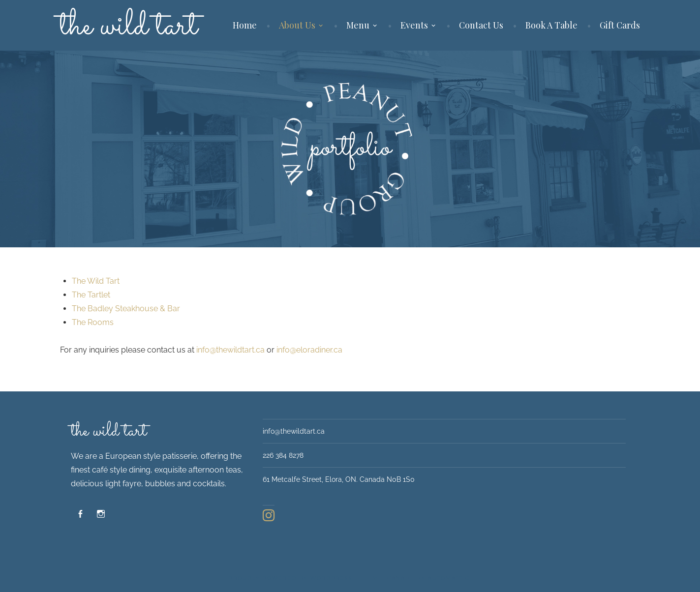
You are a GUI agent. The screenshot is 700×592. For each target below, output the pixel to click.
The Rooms (93, 322)
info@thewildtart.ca (230, 350)
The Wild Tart (96, 281)
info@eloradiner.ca (309, 350)
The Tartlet (91, 295)
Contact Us (481, 25)
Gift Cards (620, 25)
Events (414, 25)
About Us (297, 25)
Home (245, 25)
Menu (358, 25)
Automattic (449, 578)
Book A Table (551, 25)
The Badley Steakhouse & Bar (126, 309)
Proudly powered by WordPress (290, 578)
